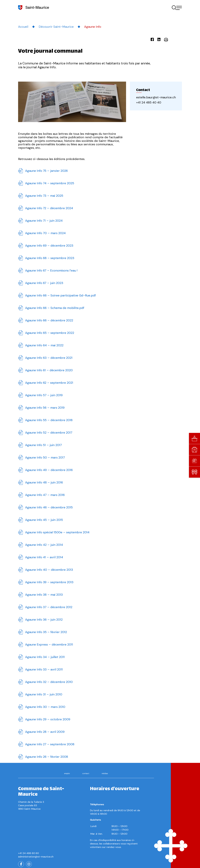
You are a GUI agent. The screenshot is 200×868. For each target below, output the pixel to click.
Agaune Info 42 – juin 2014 (44, 545)
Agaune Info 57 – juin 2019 (44, 395)
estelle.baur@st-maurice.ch (156, 97)
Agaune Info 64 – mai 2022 (44, 345)
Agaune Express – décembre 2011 (49, 644)
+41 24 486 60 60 (28, 853)
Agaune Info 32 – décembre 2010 (49, 682)
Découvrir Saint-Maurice (56, 27)
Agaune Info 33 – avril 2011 (44, 669)
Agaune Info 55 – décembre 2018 (49, 420)
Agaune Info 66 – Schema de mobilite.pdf (55, 308)
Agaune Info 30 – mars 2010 (45, 707)
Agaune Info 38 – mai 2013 (44, 595)
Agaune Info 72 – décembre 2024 (49, 208)
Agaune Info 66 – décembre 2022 (49, 320)
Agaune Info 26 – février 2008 (47, 757)
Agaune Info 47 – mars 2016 (45, 495)
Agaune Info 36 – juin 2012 (44, 620)
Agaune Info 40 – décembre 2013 (49, 570)
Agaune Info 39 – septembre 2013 (49, 582)
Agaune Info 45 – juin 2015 (44, 520)
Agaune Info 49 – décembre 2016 (49, 470)
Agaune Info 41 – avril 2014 (44, 557)
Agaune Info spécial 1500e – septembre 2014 (57, 532)
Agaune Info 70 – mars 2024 (45, 233)
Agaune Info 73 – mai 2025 (44, 196)
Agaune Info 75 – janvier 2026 (46, 171)
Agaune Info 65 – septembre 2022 (50, 333)
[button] (179, 8)
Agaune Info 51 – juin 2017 (43, 445)
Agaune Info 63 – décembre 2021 (49, 358)
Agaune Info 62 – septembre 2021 (49, 383)
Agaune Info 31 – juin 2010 (44, 694)
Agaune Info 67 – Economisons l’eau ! (51, 270)
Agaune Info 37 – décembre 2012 (49, 607)
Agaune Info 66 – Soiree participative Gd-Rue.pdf (60, 295)
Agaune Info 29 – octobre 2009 (48, 719)
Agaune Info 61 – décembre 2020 (49, 370)
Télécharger (21, 171)
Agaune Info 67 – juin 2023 (44, 283)
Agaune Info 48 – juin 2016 (44, 482)
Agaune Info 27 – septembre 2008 (50, 744)
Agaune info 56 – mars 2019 (45, 408)
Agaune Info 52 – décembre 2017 (49, 433)
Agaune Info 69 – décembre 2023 (49, 246)
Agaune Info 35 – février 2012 (46, 632)
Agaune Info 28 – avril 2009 (45, 732)
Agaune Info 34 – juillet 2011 (45, 657)
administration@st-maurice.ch (36, 857)
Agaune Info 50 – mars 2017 (45, 457)
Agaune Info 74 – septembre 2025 (50, 183)
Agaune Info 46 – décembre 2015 (49, 507)
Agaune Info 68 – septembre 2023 (50, 258)
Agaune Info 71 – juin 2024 (44, 221)
